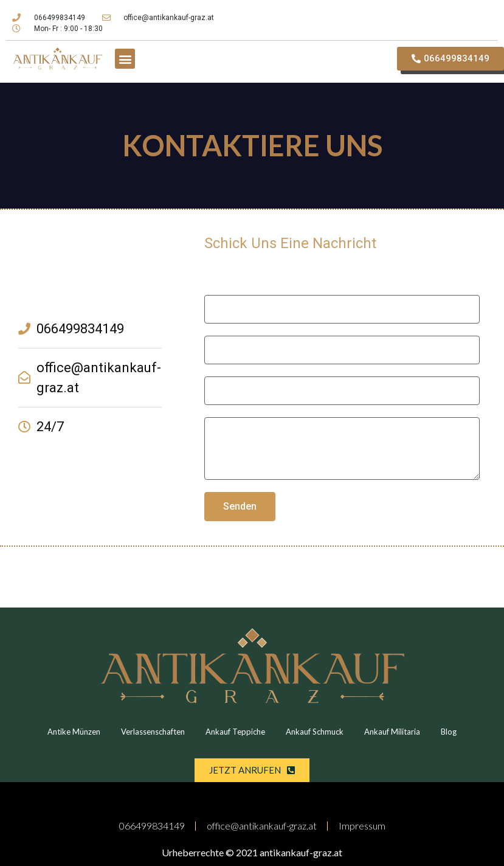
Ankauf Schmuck (315, 732)
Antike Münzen (74, 732)
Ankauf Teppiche (235, 732)
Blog (449, 732)
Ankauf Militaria (392, 732)
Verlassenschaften (153, 732)
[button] (125, 59)
